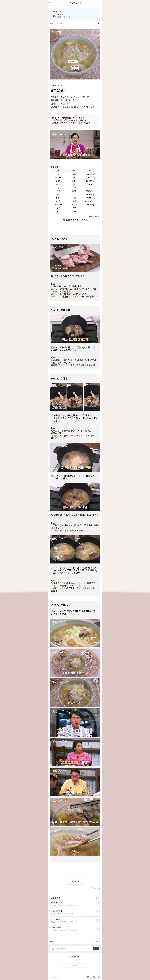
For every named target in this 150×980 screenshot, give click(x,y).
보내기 (96, 948)
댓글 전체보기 (75, 965)
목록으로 (55, 977)
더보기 (98, 898)
